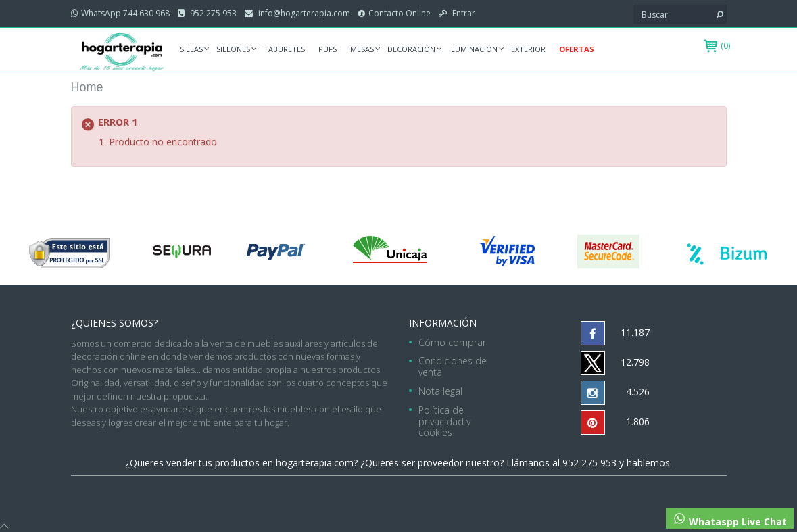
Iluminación (473, 49)
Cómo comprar (452, 342)
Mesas (362, 49)
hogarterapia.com (315, 463)
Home (87, 87)
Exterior (528, 49)
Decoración (411, 49)
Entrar (463, 13)
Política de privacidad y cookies (444, 421)
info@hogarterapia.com (303, 13)
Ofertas (577, 49)
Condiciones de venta (453, 366)
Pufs (328, 49)
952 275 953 (212, 13)
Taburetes (284, 49)
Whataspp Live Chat (730, 520)
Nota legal (440, 391)
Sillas (191, 49)
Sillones (233, 49)
